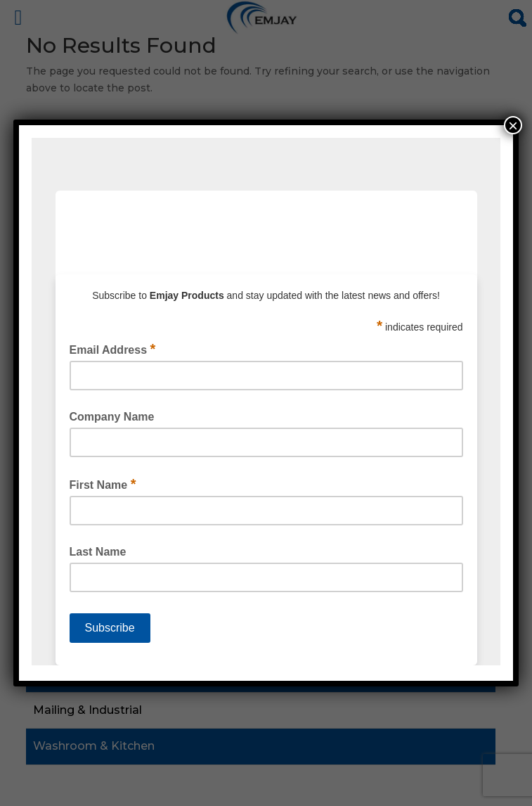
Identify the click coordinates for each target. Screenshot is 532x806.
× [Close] (513, 125)
